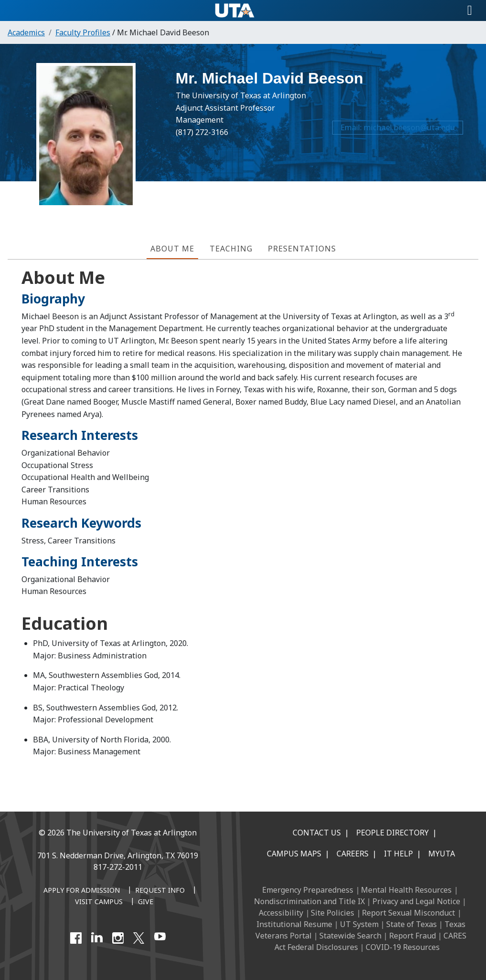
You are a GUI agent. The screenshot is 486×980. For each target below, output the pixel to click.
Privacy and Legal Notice (416, 901)
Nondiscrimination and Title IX (309, 901)
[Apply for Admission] (82, 891)
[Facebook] (76, 938)
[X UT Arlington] (139, 938)
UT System (359, 924)
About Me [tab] (172, 249)
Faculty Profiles (83, 32)
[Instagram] (118, 938)
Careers (353, 854)
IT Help (398, 854)
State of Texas (412, 924)
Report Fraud (412, 936)
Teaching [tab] (231, 249)
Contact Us (317, 833)
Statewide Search (350, 936)
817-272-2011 (118, 867)
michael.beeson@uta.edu (407, 131)
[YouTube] (160, 938)
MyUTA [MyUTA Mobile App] (442, 854)
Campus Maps (294, 854)
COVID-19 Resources (403, 947)
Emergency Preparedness (308, 890)
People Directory (392, 833)
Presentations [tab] (302, 249)
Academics (26, 32)
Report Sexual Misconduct (408, 913)
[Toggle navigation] (470, 10)
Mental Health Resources (406, 890)
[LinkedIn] (97, 938)
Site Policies (333, 913)
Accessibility (281, 913)
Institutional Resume (294, 924)
